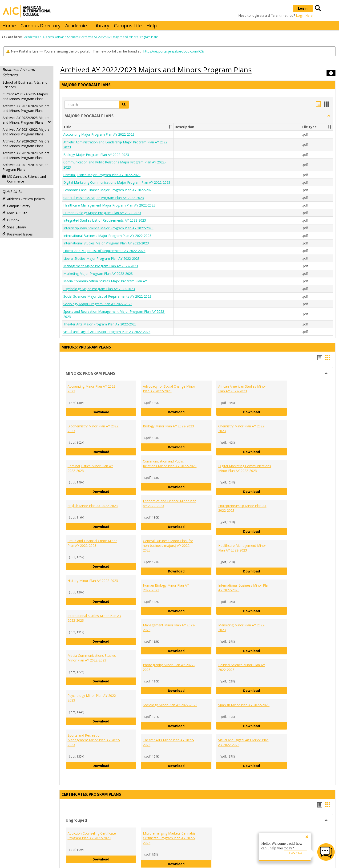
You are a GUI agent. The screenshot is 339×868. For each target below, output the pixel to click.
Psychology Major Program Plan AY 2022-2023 (99, 289)
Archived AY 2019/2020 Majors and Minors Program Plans (26, 155)
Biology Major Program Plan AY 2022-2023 (96, 155)
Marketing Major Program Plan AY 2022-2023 (98, 274)
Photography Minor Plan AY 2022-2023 (169, 667)
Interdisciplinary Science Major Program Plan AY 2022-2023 (108, 228)
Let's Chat (296, 853)
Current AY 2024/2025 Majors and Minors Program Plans (25, 96)
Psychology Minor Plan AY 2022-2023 (92, 698)
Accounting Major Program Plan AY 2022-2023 (99, 135)
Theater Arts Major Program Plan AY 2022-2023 (100, 324)
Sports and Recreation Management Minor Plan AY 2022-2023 (94, 740)
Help (152, 26)
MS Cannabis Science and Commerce (24, 179)
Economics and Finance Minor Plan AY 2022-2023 (170, 503)
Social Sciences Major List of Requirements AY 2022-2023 (107, 296)
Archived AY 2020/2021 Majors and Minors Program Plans (26, 144)
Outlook (11, 220)
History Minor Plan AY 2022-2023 (93, 581)
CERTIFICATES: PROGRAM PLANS (91, 794)
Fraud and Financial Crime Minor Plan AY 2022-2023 (92, 543)
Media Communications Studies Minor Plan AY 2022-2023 (92, 658)
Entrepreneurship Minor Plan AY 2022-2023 (242, 508)
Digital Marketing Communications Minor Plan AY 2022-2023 (245, 468)
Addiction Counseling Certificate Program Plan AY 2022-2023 (92, 836)
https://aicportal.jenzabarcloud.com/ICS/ (174, 51)
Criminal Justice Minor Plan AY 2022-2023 (90, 468)
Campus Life (128, 26)
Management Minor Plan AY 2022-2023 (169, 627)
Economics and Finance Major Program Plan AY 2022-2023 (108, 190)
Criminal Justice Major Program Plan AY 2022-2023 (102, 175)
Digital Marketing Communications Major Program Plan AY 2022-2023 (117, 182)
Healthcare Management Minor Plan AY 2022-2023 (242, 548)
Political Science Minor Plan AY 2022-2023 (242, 667)
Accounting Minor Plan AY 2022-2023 (92, 389)
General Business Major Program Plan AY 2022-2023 (104, 198)
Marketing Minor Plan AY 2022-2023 (242, 627)
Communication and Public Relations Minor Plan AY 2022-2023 (170, 464)
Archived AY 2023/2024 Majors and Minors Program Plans (26, 108)
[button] (124, 105)
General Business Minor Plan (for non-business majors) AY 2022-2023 (168, 546)
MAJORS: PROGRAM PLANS (86, 85)
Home (9, 26)
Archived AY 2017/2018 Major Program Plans (25, 167)
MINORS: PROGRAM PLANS (86, 347)
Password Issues (18, 234)
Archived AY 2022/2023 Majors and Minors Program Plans (120, 37)
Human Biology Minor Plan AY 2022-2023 (166, 588)
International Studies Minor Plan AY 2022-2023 (94, 618)
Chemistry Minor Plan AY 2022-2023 (242, 428)
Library (101, 26)
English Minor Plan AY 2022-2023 (93, 506)
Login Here (304, 15)
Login (303, 8)
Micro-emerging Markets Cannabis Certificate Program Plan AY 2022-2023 (169, 838)
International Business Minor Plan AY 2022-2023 (244, 588)
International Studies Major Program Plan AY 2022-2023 (106, 243)
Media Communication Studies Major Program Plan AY (105, 281)
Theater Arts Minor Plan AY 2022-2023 (168, 742)
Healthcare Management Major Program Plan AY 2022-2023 (109, 205)
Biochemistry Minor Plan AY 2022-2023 (94, 428)
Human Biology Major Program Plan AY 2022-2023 (102, 213)
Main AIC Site (15, 213)
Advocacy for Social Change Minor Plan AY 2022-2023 (169, 389)
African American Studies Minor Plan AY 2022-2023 (242, 389)
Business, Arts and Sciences (60, 37)
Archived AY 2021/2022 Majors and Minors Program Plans (26, 132)
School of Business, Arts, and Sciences (25, 85)
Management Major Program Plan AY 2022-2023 (101, 266)
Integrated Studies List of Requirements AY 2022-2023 (105, 221)
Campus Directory (40, 26)
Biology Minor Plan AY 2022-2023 (168, 426)
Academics (77, 26)
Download (114, 412)
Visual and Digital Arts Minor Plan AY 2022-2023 (243, 742)
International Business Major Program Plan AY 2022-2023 (107, 236)
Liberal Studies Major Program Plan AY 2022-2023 (101, 258)
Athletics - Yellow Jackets (24, 199)
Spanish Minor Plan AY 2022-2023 (244, 705)
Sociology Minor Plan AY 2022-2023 (170, 705)
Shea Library (14, 227)
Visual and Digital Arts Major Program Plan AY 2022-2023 (107, 332)
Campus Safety (16, 206)
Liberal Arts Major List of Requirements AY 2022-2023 (104, 251)
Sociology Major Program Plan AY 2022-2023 (98, 304)
